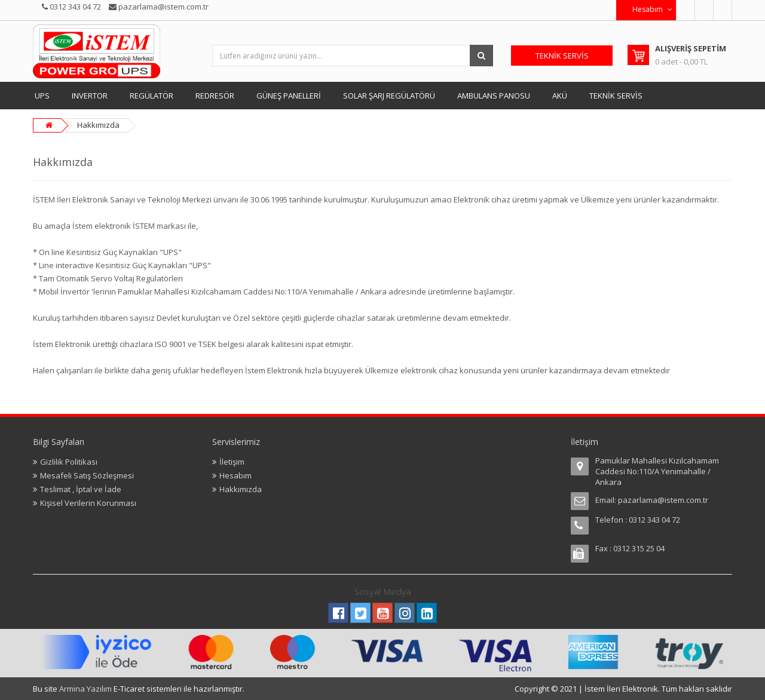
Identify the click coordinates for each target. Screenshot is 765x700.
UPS (42, 96)
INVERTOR (90, 96)
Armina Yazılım (86, 689)
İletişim (232, 462)
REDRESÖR (215, 96)
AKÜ (560, 96)
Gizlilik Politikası (69, 462)
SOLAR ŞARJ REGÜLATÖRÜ (389, 96)
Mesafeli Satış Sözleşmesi (87, 475)
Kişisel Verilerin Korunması (88, 503)
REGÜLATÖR (152, 96)
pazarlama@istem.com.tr (663, 500)
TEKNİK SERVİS (616, 96)
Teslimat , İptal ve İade (81, 489)
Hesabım (235, 475)
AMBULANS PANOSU (494, 96)
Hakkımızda (98, 125)
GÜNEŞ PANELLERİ (289, 96)
